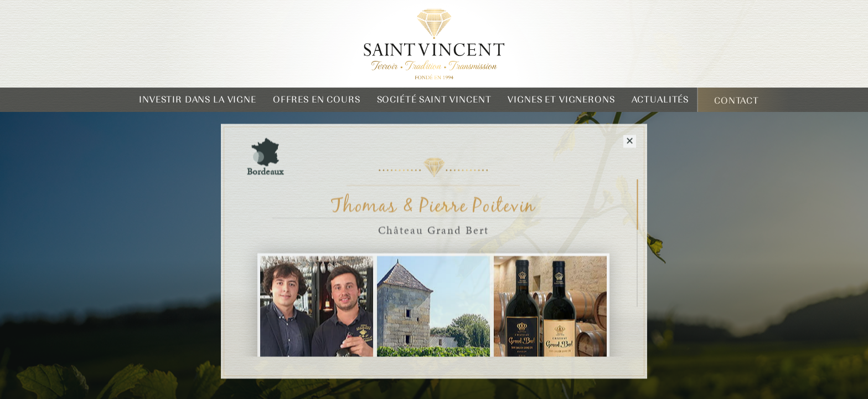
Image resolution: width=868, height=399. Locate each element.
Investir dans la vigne (198, 99)
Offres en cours (317, 99)
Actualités (660, 99)
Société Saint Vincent (434, 99)
